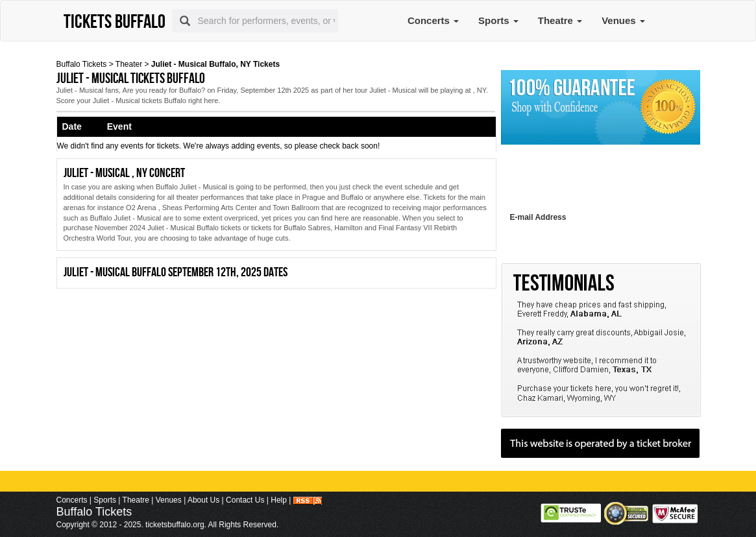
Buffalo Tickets (82, 64)
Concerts (433, 20)
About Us (203, 500)
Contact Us (245, 500)
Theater (129, 64)
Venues (623, 20)
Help (279, 500)
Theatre (560, 20)
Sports (498, 20)
